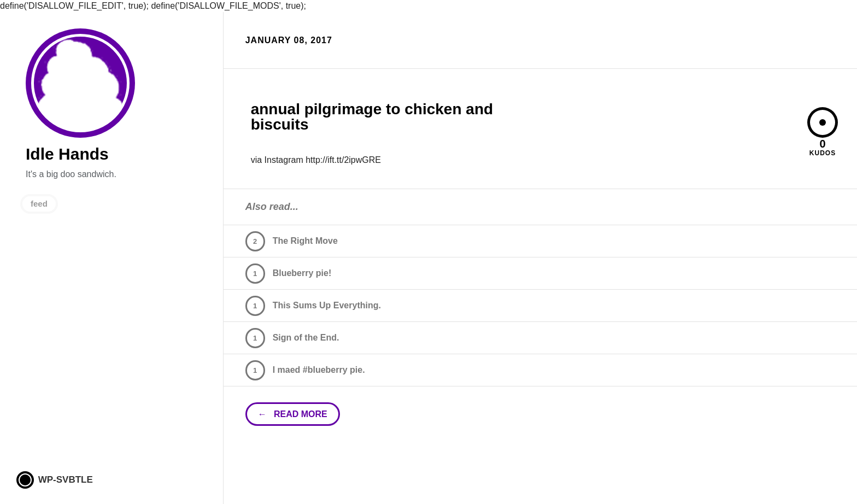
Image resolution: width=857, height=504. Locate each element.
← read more (293, 414)
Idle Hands (80, 83)
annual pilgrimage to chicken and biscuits (372, 117)
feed (39, 204)
